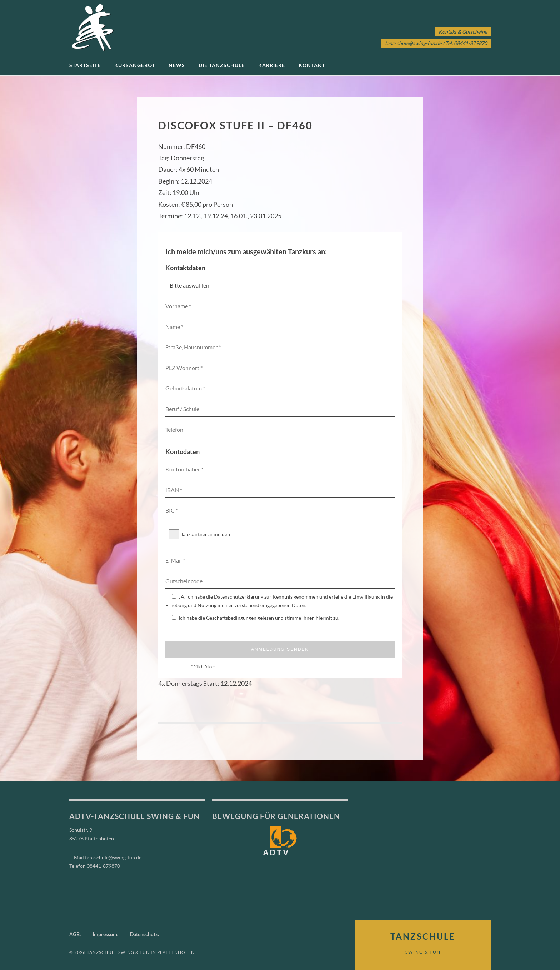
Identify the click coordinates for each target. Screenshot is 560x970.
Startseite (85, 65)
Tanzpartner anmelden (199, 534)
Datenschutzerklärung (239, 597)
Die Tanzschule (222, 65)
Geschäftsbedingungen (231, 618)
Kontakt (312, 65)
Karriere (272, 65)
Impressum (105, 934)
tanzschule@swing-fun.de (413, 43)
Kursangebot (135, 65)
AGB (74, 934)
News (177, 65)
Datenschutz (144, 934)
